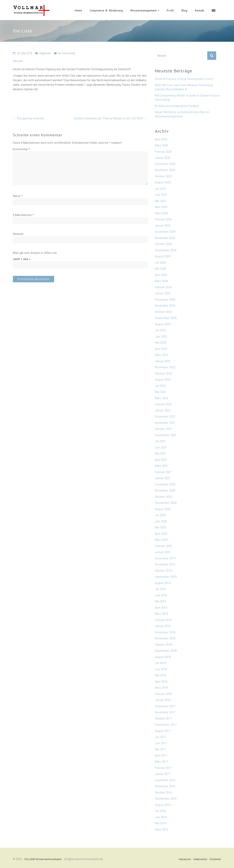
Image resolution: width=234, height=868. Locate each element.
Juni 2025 (161, 195)
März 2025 (161, 213)
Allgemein (45, 53)
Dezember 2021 (165, 417)
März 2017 (161, 762)
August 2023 (163, 324)
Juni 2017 (161, 743)
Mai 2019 (160, 601)
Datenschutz (200, 859)
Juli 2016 (160, 811)
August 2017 (163, 731)
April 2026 (161, 139)
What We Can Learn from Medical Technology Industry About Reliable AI (184, 87)
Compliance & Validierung (106, 10)
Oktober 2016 (163, 793)
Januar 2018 (163, 700)
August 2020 (163, 509)
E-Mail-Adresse (23, 215)
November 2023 (165, 306)
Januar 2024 (163, 293)
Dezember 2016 (165, 780)
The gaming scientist (28, 118)
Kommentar (21, 149)
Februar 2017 (163, 768)
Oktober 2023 (163, 312)
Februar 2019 (163, 620)
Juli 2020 (160, 515)
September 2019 (166, 577)
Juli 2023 (160, 330)
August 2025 (163, 182)
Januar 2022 (163, 410)
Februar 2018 (163, 694)
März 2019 (161, 614)
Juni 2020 (161, 521)
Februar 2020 (163, 546)
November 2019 (165, 564)
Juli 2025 (160, 189)
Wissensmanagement (144, 10)
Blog (184, 10)
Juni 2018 (161, 669)
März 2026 (161, 145)
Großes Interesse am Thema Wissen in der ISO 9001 (111, 118)
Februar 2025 (163, 219)
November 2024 (165, 238)
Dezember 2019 (165, 558)
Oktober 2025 (163, 176)
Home (78, 10)
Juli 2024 (160, 263)
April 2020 (161, 534)
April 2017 (161, 756)
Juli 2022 (160, 386)
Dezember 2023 (165, 300)
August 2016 (163, 805)
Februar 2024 (163, 287)
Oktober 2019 (163, 571)
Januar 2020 (163, 552)
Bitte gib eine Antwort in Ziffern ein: (35, 253)
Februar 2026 (163, 152)
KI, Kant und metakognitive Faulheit (177, 106)
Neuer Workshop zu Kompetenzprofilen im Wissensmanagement (182, 114)
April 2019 (161, 608)
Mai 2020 (160, 527)
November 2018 (165, 638)
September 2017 (166, 725)
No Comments (67, 53)
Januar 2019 (163, 626)
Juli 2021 (160, 441)
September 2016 (166, 799)
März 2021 (161, 466)
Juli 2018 (160, 663)
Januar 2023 (163, 361)
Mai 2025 (160, 201)
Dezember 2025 (165, 164)
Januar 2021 (163, 478)
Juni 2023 (161, 337)
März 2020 (161, 540)
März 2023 (161, 355)
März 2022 (161, 398)
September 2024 (166, 250)
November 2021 (165, 423)
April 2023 (161, 349)
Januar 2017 (163, 774)
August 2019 (163, 583)
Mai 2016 (160, 823)
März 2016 (161, 830)
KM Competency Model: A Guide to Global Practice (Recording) (187, 98)
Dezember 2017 (165, 706)
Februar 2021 (163, 472)
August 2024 (163, 256)
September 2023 (166, 318)
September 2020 (166, 503)
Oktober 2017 (163, 719)
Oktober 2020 (163, 497)
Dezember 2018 (165, 632)
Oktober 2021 (163, 429)
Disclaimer (215, 859)
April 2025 (161, 207)
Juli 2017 (160, 737)
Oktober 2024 (163, 244)
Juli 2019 (160, 589)
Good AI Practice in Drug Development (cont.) (184, 79)
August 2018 (163, 657)
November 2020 (165, 491)
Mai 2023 (160, 343)
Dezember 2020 (165, 484)
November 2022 (165, 367)
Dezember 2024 (165, 232)
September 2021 (166, 435)
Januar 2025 (163, 226)
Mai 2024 (160, 269)
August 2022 (163, 380)
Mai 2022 (160, 392)
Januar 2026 (163, 158)
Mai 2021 (160, 454)
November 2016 (165, 786)
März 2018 (161, 688)
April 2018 (161, 682)
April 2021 (161, 460)
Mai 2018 (160, 675)
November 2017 (165, 712)
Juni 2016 (161, 817)
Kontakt (200, 10)
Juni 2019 (161, 595)
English (214, 10)
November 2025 (165, 170)
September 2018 (166, 651)
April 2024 (161, 275)
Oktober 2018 (163, 645)
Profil (170, 10)
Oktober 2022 (163, 374)
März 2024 (161, 281)
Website (18, 234)
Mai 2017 (160, 749)
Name (18, 196)
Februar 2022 (163, 404)
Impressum (185, 859)
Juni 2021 (161, 447)
